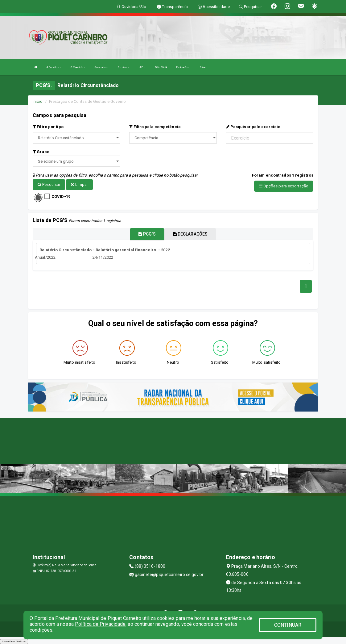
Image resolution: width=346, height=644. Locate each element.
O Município (78, 67)
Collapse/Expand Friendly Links (14, 641)
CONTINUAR (288, 625)
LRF (142, 67)
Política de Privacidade (100, 624)
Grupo (41, 152)
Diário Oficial (161, 67)
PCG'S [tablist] (147, 233)
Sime (203, 67)
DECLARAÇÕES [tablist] (190, 233)
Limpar (79, 184)
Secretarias (101, 67)
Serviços (124, 67)
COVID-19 (61, 196)
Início (38, 101)
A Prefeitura (54, 67)
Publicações (183, 67)
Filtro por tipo (48, 127)
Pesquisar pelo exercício (253, 127)
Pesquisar (49, 184)
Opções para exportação (284, 186)
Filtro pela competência (155, 127)
